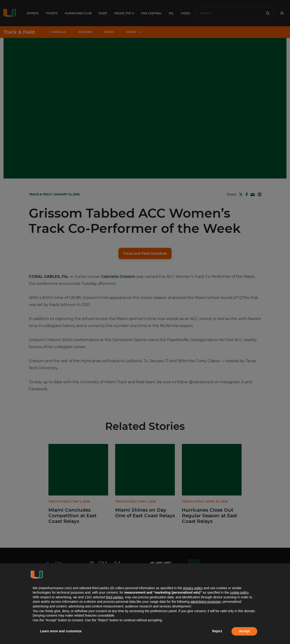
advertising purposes (206, 602)
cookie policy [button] (239, 592)
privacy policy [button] (193, 588)
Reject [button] (217, 631)
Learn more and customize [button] (61, 631)
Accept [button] (244, 631)
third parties (114, 597)
